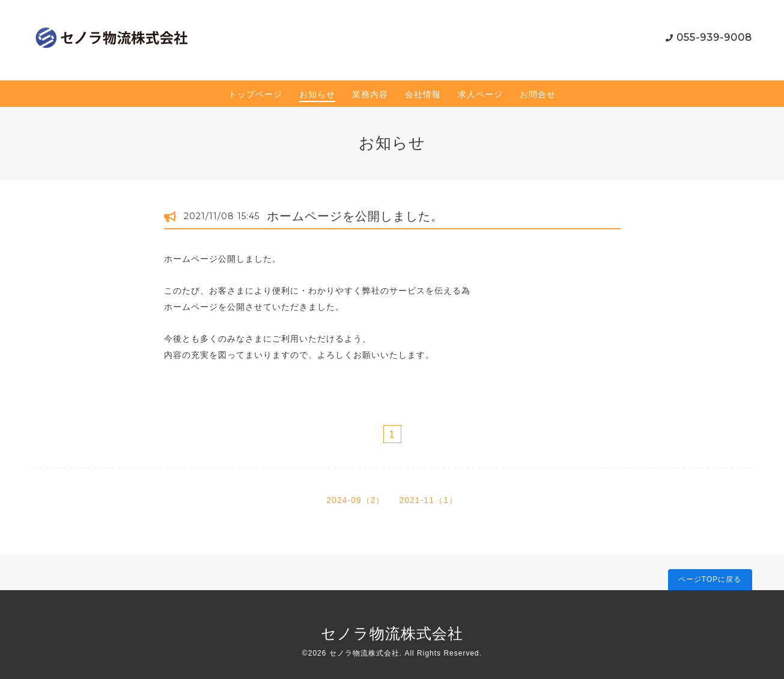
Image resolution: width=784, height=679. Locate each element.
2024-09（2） (355, 500)
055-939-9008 (714, 38)
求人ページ (480, 94)
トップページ (255, 94)
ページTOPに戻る (710, 579)
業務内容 (370, 94)
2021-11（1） (429, 500)
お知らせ (317, 94)
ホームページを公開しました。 (355, 216)
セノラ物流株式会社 (392, 633)
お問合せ (538, 94)
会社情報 (423, 94)
